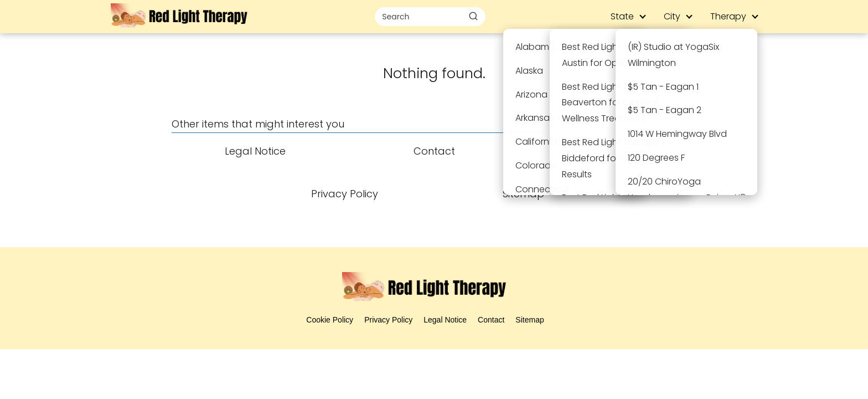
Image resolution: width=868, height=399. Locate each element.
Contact (491, 320)
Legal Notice (445, 320)
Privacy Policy (388, 320)
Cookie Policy (330, 320)
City (672, 16)
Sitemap (529, 320)
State (622, 16)
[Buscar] (473, 16)
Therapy (728, 16)
